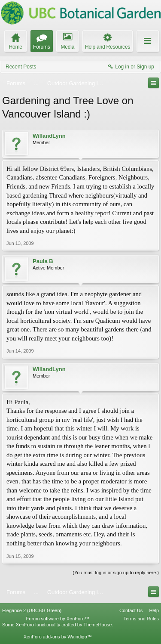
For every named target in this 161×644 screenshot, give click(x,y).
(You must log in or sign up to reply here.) (116, 573)
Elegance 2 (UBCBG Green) (32, 610)
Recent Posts (21, 67)
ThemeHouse (97, 625)
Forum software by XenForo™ (58, 619)
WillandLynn (49, 136)
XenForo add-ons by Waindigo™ (58, 637)
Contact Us (131, 610)
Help (154, 610)
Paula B (43, 261)
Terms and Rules (141, 619)
